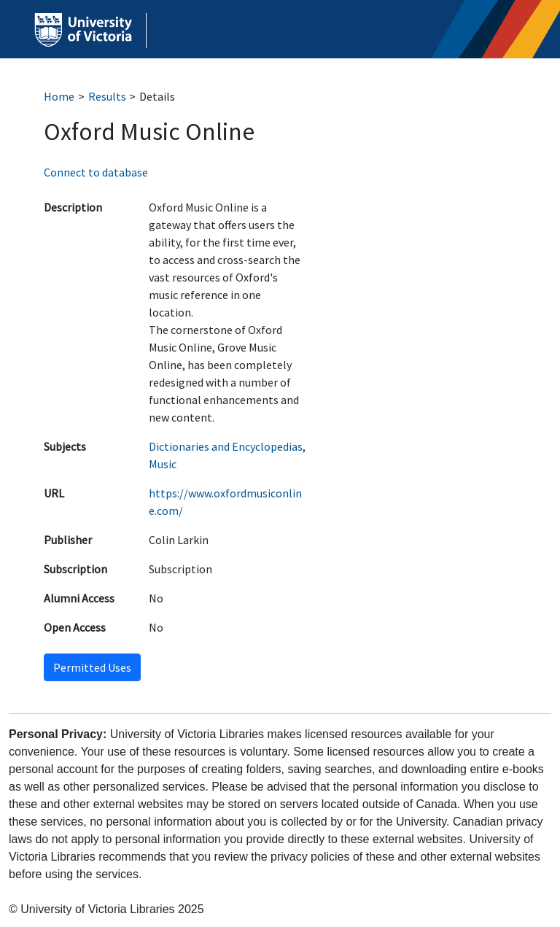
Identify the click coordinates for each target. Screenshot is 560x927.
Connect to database (96, 172)
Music (163, 464)
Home (59, 96)
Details (157, 96)
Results (107, 96)
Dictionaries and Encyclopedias (226, 446)
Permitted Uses (92, 667)
